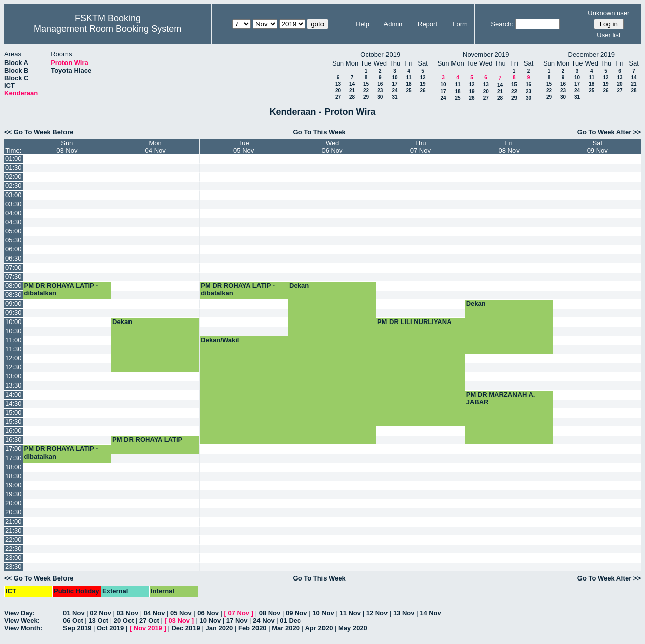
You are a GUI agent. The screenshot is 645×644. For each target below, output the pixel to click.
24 (394, 90)
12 (423, 77)
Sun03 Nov (67, 147)
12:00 (13, 358)
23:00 (13, 558)
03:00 (13, 195)
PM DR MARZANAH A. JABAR (501, 398)
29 (366, 97)
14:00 (13, 394)
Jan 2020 (219, 628)
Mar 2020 (286, 628)
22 (366, 90)
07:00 (13, 267)
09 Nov (297, 613)
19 (423, 84)
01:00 (13, 158)
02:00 (13, 177)
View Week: (22, 621)
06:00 (13, 249)
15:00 (13, 412)
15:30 (13, 422)
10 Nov (323, 613)
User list (608, 35)
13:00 (13, 376)
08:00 (13, 285)
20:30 (13, 512)
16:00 (13, 431)
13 (338, 84)
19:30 (13, 494)
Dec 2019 (185, 628)
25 (408, 90)
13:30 (13, 385)
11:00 (13, 340)
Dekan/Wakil (220, 340)
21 (352, 90)
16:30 (13, 440)
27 (338, 97)
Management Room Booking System (108, 29)
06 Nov (208, 613)
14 (352, 84)
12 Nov (377, 613)
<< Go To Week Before (39, 132)
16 (380, 84)
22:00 (13, 539)
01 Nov (74, 613)
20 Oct (124, 621)
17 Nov (237, 621)
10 (394, 77)
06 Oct (73, 621)
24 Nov (264, 621)
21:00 (13, 521)
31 (394, 97)
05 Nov (181, 613)
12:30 (13, 367)
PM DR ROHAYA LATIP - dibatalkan (61, 289)
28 (352, 97)
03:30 (13, 204)
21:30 (13, 530)
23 (380, 90)
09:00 (13, 304)
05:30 (13, 240)
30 (380, 97)
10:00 (13, 322)
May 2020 (353, 628)
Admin (393, 24)
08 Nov (270, 613)
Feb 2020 (252, 628)
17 (394, 84)
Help (363, 24)
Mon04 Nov (155, 147)
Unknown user (608, 13)
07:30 (13, 276)
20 (338, 90)
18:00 (13, 467)
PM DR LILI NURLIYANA (415, 322)
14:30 (13, 403)
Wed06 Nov (332, 147)
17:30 (13, 458)
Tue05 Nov (244, 147)
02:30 (13, 186)
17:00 (13, 449)
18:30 (13, 476)
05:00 (13, 231)
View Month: (23, 628)
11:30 (13, 349)
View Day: (19, 613)
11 (408, 77)
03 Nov (128, 613)
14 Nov (431, 613)
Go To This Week (319, 132)
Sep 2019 (77, 628)
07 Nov (239, 613)
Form (460, 24)
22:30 (13, 549)
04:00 (13, 213)
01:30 (13, 168)
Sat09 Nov (597, 147)
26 (423, 90)
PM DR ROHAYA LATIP (147, 440)
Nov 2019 (148, 628)
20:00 (13, 503)
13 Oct (98, 621)
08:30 (13, 295)
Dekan (299, 285)
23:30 (13, 567)
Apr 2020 (319, 628)
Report (428, 24)
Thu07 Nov (421, 147)
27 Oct (149, 621)
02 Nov (101, 613)
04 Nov (154, 613)
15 (366, 84)
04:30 (13, 222)
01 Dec (290, 621)
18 (408, 84)
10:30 (13, 331)
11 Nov (350, 613)
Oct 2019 (110, 628)
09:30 (13, 313)
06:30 (13, 258)
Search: (502, 24)
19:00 (13, 485)
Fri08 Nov (509, 147)
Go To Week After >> (609, 132)
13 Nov (404, 613)
